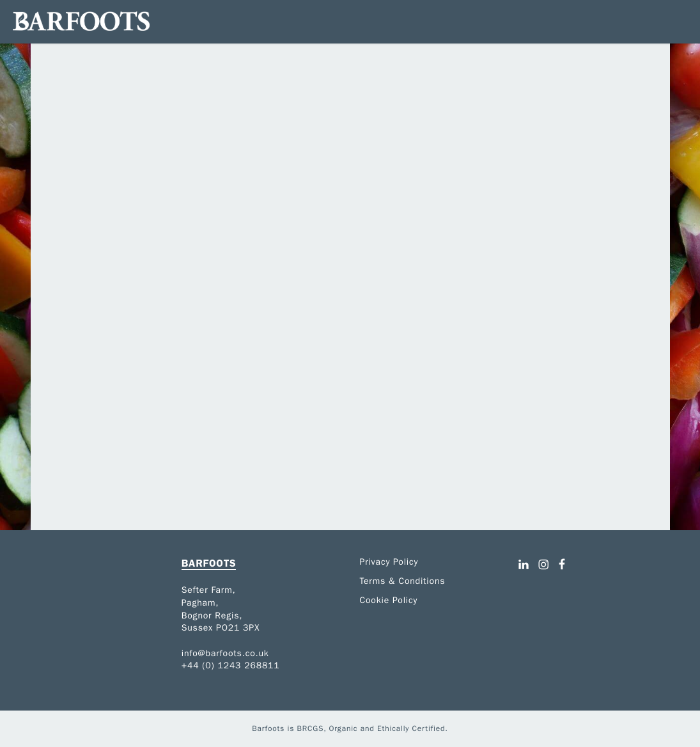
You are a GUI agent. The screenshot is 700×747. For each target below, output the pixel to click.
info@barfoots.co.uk (225, 653)
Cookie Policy (389, 600)
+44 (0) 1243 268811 (231, 665)
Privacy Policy (389, 562)
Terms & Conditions (403, 581)
